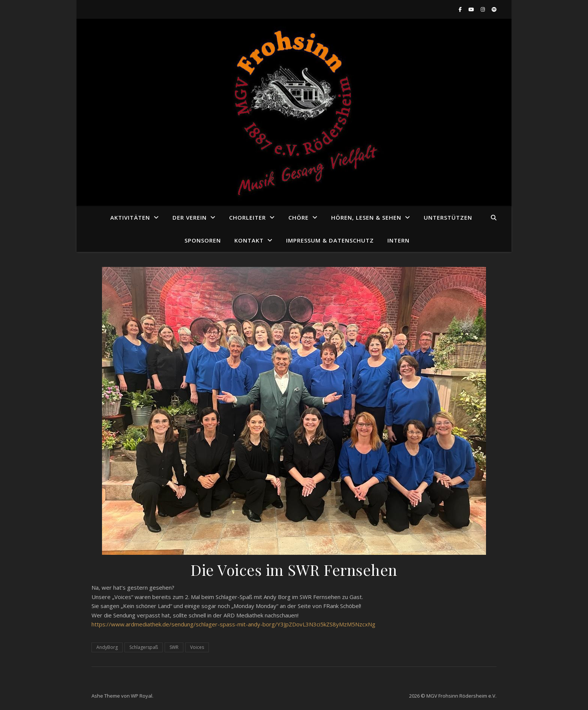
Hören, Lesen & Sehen (366, 217)
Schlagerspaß (144, 647)
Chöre (298, 217)
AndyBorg (107, 647)
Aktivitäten (130, 217)
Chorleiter (247, 217)
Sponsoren (203, 240)
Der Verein (190, 217)
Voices (197, 647)
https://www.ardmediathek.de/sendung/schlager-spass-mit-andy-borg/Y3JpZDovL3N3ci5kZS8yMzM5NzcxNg (233, 624)
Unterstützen (448, 217)
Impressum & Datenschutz (330, 240)
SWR (174, 647)
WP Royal (142, 696)
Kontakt (249, 240)
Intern (398, 240)
